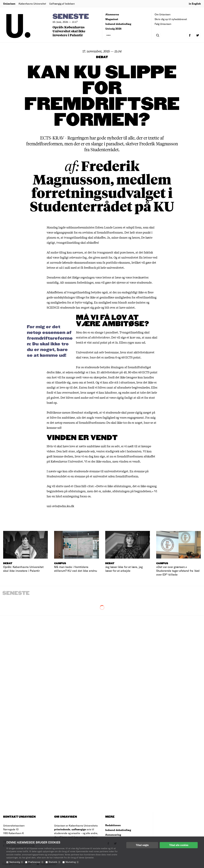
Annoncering (113, 835)
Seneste (71, 17)
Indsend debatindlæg (118, 24)
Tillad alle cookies (179, 845)
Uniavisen (9, 4)
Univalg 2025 (113, 29)
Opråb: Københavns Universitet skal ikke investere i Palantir (69, 31)
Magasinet (112, 19)
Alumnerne (112, 14)
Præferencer (36, 862)
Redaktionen (113, 825)
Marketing (72, 862)
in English (195, 4)
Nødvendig (16, 862)
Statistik (55, 862)
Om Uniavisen (163, 14)
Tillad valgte (142, 845)
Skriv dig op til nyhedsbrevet (171, 19)
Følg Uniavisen (163, 24)
